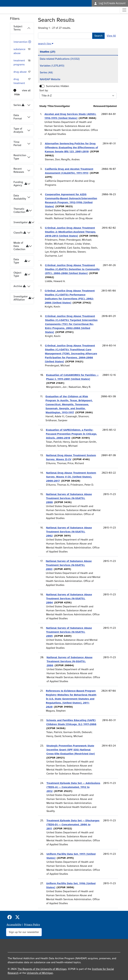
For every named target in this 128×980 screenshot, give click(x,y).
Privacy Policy (32, 925)
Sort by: (44, 90)
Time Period (17, 144)
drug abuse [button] (20, 72)
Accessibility (14, 925)
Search (98, 36)
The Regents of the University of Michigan (42, 969)
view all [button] (26, 90)
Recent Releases (19, 170)
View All (111, 36)
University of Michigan (40, 973)
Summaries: (53, 86)
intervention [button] (20, 42)
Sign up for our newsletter (24, 932)
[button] (30, 42)
